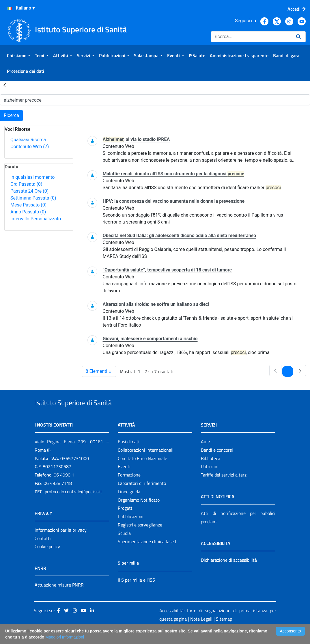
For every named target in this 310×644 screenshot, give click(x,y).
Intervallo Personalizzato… (37, 219)
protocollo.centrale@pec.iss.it (73, 505)
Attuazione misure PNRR (59, 598)
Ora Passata (26, 184)
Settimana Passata (33, 198)
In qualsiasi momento (32, 177)
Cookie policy (47, 560)
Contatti (43, 552)
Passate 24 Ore (29, 191)
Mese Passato (28, 205)
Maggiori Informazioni (65, 637)
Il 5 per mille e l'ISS (136, 593)
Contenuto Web (30, 147)
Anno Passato (28, 212)
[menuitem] (19, 55)
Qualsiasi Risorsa (28, 140)
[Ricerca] (251, 37)
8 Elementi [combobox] (101, 371)
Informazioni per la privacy (61, 543)
